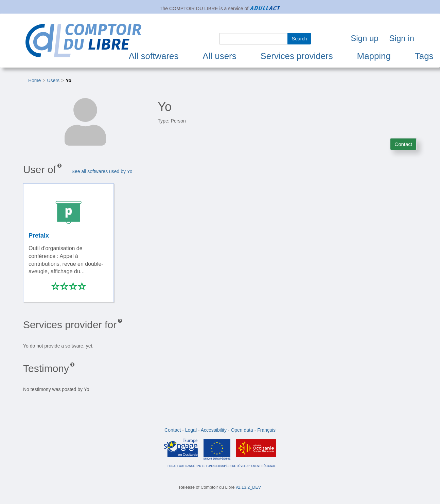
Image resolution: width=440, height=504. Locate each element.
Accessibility (214, 430)
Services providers (297, 56)
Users (54, 80)
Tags (424, 56)
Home (34, 80)
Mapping (374, 56)
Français (266, 430)
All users (219, 56)
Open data (242, 430)
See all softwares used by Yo (102, 171)
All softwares (154, 56)
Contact (403, 144)
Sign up (364, 38)
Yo (68, 80)
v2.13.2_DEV (248, 487)
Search (299, 39)
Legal (191, 430)
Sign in (402, 38)
